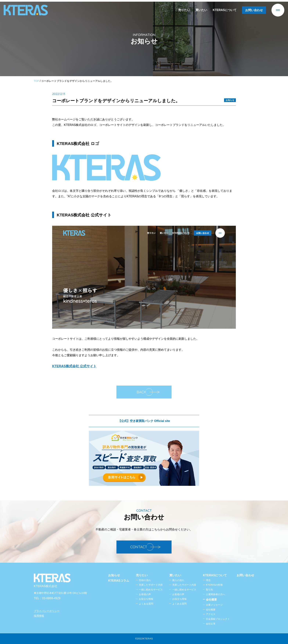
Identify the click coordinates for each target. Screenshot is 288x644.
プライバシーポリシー (47, 611)
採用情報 (39, 616)
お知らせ (230, 100)
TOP (36, 81)
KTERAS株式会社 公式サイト (74, 366)
